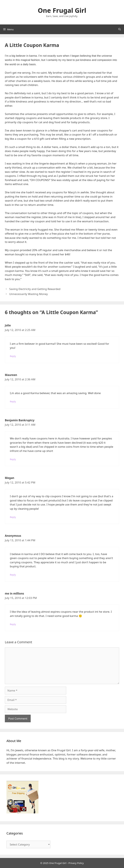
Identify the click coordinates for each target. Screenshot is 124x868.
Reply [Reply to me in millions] (13, 624)
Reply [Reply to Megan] (13, 517)
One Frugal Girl (62, 10)
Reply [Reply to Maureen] (13, 401)
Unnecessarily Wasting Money (28, 294)
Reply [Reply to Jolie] (13, 356)
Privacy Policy (76, 863)
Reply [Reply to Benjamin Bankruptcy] (13, 459)
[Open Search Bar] (120, 29)
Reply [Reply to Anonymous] (13, 575)
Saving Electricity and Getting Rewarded (35, 289)
